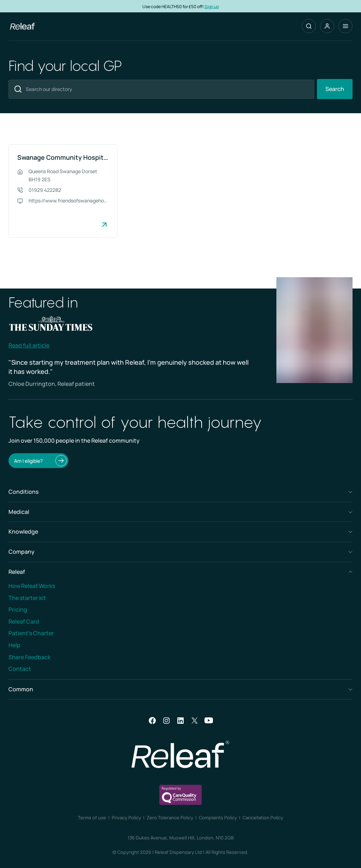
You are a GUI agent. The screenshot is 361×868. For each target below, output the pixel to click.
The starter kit (27, 598)
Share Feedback (29, 657)
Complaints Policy (218, 818)
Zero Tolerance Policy (170, 818)
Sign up (212, 6)
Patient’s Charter (31, 633)
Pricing (18, 609)
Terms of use (92, 818)
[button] (327, 26)
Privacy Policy (126, 818)
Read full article (29, 345)
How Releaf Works (32, 586)
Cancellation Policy (263, 818)
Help (14, 645)
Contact (20, 669)
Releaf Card (24, 621)
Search (335, 89)
